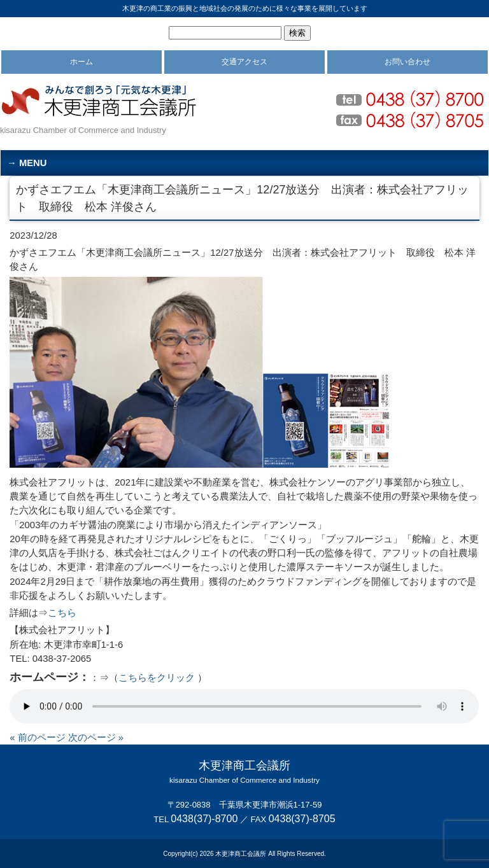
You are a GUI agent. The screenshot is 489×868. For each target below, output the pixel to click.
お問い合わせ (407, 62)
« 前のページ (37, 738)
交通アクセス (244, 62)
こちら (62, 613)
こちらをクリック (157, 678)
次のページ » (96, 738)
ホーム (81, 62)
